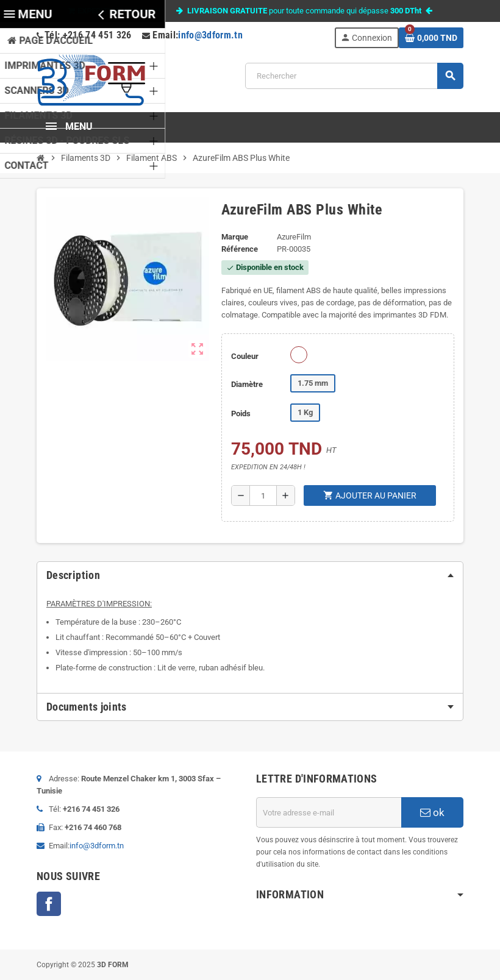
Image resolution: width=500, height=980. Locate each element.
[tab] (250, 575)
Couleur (245, 356)
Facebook (49, 904)
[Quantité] (263, 495)
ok (432, 812)
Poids (241, 414)
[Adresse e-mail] (329, 812)
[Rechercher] (354, 76)
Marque (235, 237)
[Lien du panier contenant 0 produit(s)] (431, 38)
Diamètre (247, 384)
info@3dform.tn (210, 35)
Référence (240, 249)
